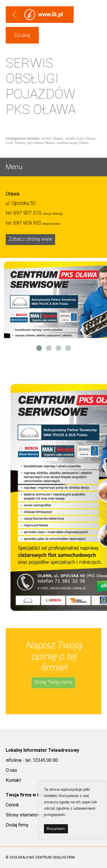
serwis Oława (52, 138)
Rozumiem (56, 829)
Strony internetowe (25, 815)
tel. (24, 213)
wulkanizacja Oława (73, 143)
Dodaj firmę (17, 825)
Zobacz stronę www (30, 239)
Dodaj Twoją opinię (53, 682)
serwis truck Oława (80, 138)
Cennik (12, 805)
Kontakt (13, 780)
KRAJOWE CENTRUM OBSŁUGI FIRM (47, 857)
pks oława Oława (41, 143)
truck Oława (15, 143)
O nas (11, 770)
